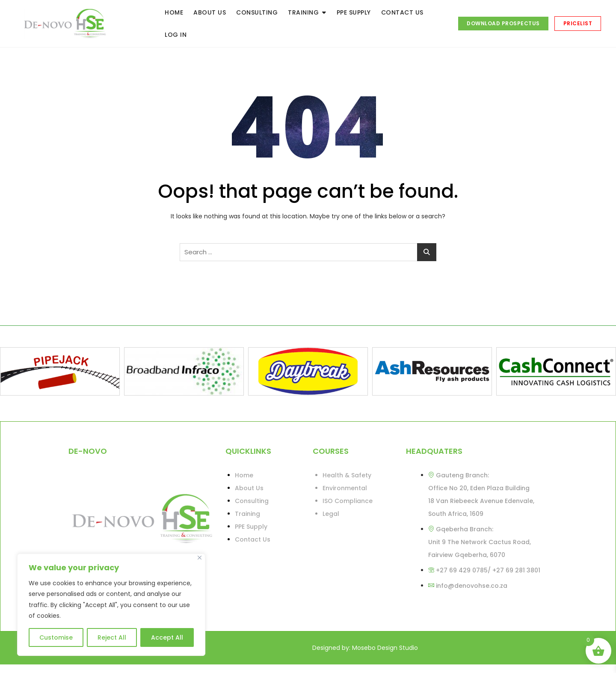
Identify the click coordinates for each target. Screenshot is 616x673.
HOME (174, 12)
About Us (249, 488)
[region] (111, 605)
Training (247, 514)
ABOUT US (210, 12)
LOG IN (176, 35)
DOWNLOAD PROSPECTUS (503, 23)
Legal (331, 514)
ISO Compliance (348, 501)
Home (244, 475)
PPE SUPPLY (354, 12)
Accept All (167, 637)
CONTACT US (402, 12)
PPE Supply (251, 527)
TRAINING (303, 12)
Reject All (112, 637)
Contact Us (253, 539)
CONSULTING (257, 12)
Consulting (252, 501)
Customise (56, 637)
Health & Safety (347, 475)
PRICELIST (578, 23)
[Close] (200, 558)
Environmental (345, 488)
